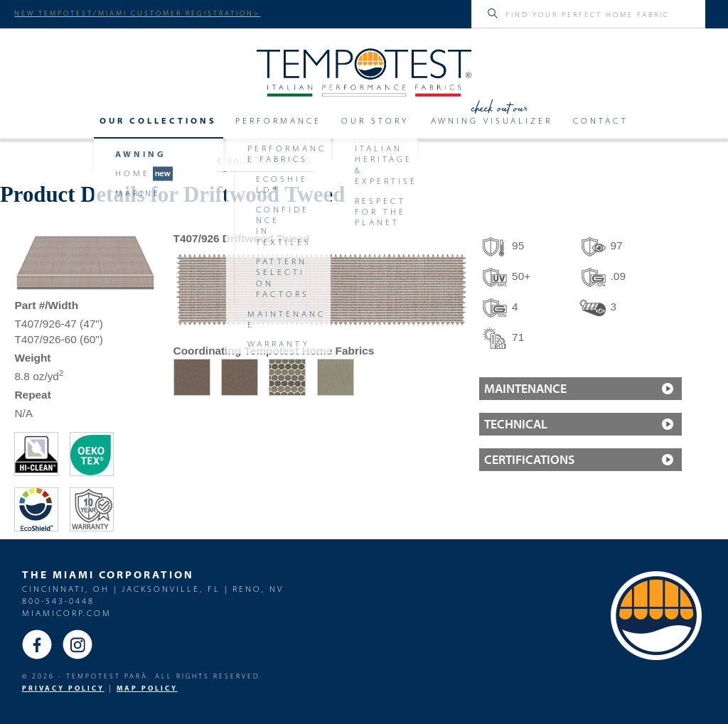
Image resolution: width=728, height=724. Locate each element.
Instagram (77, 644)
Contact (601, 121)
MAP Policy (147, 688)
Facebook (37, 644)
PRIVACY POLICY (63, 688)
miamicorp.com (67, 613)
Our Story (375, 121)
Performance (278, 121)
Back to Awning (265, 161)
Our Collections (158, 121)
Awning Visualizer (492, 121)
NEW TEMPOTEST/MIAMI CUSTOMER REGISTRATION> (137, 13)
